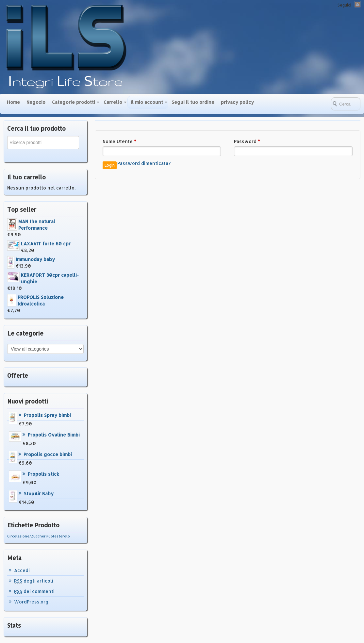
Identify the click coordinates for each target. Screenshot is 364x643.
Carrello (113, 102)
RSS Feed (357, 4)
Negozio (36, 102)
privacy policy (237, 102)
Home (13, 102)
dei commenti (34, 591)
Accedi (22, 570)
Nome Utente (119, 141)
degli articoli (34, 581)
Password (247, 141)
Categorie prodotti (74, 102)
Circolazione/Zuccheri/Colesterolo (39, 536)
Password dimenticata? (144, 163)
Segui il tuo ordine (193, 102)
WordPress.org (31, 602)
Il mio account (147, 102)
